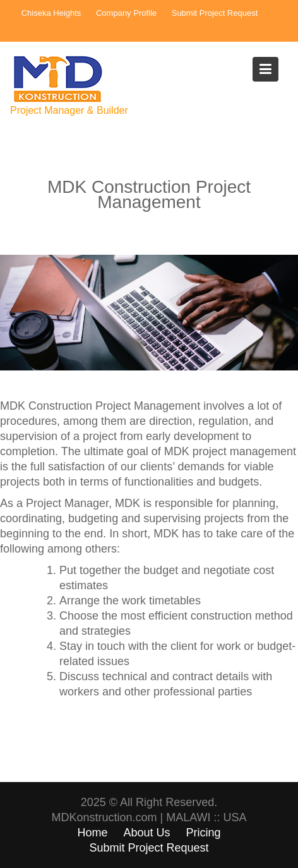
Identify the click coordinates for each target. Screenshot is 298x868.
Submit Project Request (215, 13)
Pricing (204, 833)
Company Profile (126, 13)
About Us (146, 833)
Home (92, 833)
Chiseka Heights (51, 13)
